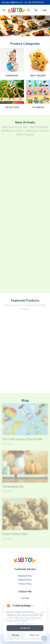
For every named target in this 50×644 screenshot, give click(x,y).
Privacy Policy (25, 584)
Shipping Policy (25, 576)
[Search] (28, 10)
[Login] (44, 10)
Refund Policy (25, 580)
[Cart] (36, 10)
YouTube (25, 598)
